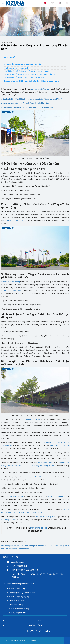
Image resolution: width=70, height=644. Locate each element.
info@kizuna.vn (18, 562)
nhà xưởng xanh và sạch (43, 477)
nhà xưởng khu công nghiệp (14, 220)
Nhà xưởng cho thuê (18, 613)
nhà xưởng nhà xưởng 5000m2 (43, 466)
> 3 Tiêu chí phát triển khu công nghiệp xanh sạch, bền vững (25, 103)
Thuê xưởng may (16, 601)
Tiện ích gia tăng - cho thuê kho (22, 593)
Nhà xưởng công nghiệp (19, 597)
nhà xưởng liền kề (16, 496)
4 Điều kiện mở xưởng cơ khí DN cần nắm (23, 64)
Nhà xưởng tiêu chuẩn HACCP (37, 546)
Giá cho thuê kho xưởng (10, 282)
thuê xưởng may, (23, 512)
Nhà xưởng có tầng (17, 589)
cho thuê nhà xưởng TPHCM (47, 517)
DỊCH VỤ (39, 620)
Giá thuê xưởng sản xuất (60, 445)
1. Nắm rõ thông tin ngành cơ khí (17, 68)
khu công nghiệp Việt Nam (40, 89)
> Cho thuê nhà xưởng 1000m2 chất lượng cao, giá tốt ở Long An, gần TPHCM (32, 99)
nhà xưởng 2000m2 (22, 466)
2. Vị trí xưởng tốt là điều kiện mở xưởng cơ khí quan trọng (27, 71)
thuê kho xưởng (57, 546)
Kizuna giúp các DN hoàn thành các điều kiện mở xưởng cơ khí (32, 81)
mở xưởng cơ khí (36, 512)
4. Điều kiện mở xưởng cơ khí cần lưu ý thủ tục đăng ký (26, 77)
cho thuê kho (24, 549)
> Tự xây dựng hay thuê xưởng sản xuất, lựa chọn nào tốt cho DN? (27, 107)
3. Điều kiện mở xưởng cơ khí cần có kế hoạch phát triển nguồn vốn (30, 74)
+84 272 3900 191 (19, 566)
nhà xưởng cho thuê (9, 520)
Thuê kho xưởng (16, 605)
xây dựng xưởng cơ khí (31, 419)
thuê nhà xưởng (50, 442)
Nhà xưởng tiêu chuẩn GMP (12, 546)
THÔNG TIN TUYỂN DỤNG (38, 631)
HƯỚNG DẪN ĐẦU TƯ (39, 626)
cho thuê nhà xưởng (45, 463)
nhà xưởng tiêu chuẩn (12, 291)
